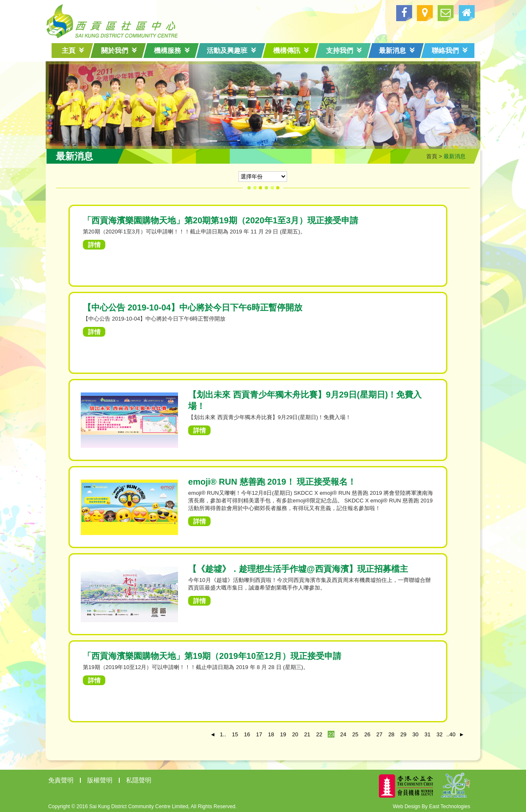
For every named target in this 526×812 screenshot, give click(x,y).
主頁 (73, 51)
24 (338, 733)
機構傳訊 (291, 51)
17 (254, 733)
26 (362, 733)
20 (290, 733)
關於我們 (119, 51)
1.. (218, 733)
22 (314, 733)
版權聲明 (105, 778)
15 (230, 733)
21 (302, 733)
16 (242, 733)
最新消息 (397, 51)
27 (374, 733)
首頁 (427, 155)
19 (278, 733)
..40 (445, 733)
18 (266, 733)
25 (350, 733)
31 (422, 733)
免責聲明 (66, 778)
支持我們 (344, 51)
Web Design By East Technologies (426, 805)
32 (434, 733)
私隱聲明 (144, 778)
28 (386, 733)
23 (326, 733)
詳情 (99, 243)
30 (410, 733)
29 (398, 733)
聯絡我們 (450, 51)
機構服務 (172, 51)
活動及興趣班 (231, 51)
